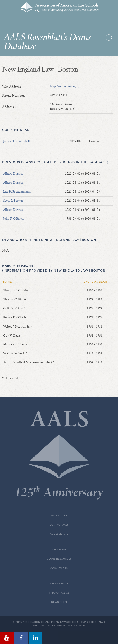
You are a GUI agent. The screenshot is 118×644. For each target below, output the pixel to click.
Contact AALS (59, 525)
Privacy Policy (59, 593)
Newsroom (59, 602)
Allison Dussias (13, 174)
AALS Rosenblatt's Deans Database (47, 42)
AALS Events (59, 568)
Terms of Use (59, 584)
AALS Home (59, 550)
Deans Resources (59, 559)
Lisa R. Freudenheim (17, 192)
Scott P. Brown (13, 201)
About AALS (59, 516)
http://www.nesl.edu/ (65, 87)
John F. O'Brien (13, 219)
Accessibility (59, 534)
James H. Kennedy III (17, 141)
